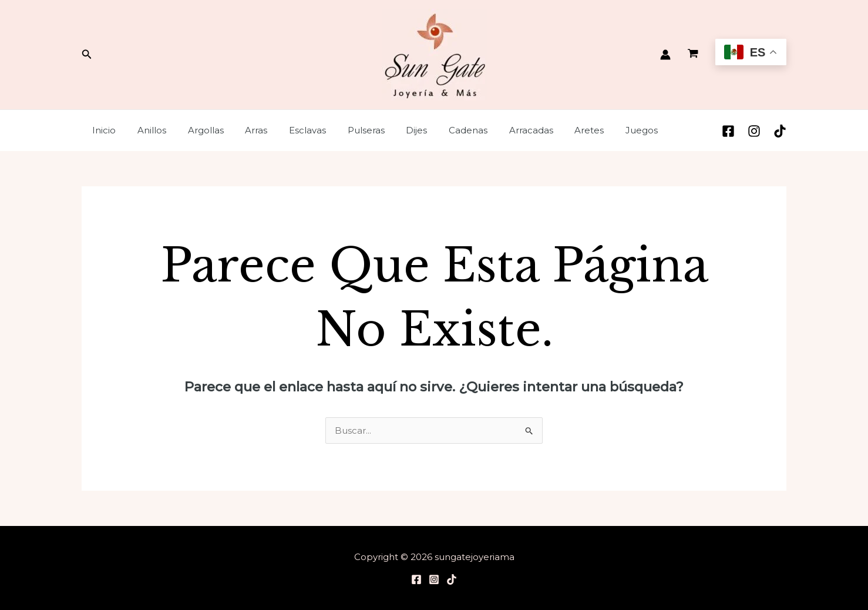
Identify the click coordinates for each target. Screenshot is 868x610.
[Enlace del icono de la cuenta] (665, 55)
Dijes (391, 130)
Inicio (102, 130)
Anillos (146, 130)
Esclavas (290, 130)
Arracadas (498, 130)
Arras (243, 130)
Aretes (552, 130)
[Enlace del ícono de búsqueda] (87, 55)
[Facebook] (728, 131)
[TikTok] (780, 131)
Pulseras (344, 130)
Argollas (196, 130)
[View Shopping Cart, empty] (693, 55)
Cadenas (439, 130)
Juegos (600, 130)
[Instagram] (754, 131)
